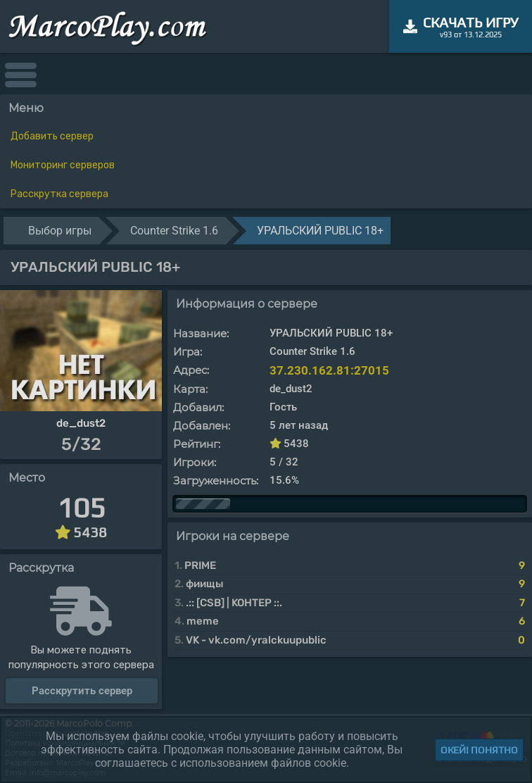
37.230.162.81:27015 (329, 370)
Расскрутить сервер (82, 691)
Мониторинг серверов (63, 165)
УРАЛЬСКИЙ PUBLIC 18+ (320, 231)
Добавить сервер (52, 136)
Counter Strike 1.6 (174, 231)
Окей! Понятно (479, 750)
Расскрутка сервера (59, 194)
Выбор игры (60, 231)
